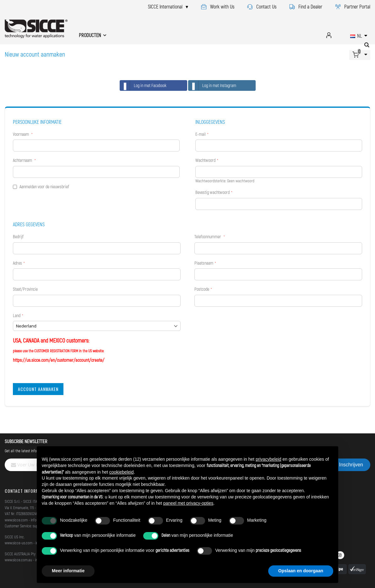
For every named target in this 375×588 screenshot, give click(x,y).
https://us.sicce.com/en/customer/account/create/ (59, 360)
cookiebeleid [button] (122, 472)
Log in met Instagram (212, 85)
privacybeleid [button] (269, 459)
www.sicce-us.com (19, 543)
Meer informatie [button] (68, 571)
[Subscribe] (351, 465)
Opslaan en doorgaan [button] (301, 571)
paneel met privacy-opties (188, 503)
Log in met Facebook (143, 85)
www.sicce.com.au (18, 560)
